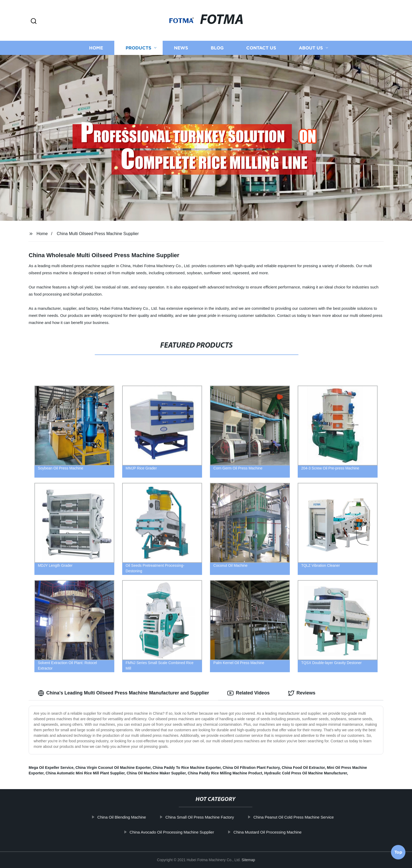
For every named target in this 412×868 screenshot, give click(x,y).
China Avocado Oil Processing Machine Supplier (182, 832)
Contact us (261, 48)
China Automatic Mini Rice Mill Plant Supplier (85, 773)
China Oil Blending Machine (132, 817)
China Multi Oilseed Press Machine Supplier (98, 234)
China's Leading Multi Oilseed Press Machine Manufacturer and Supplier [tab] (123, 693)
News (181, 48)
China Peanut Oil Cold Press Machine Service (304, 817)
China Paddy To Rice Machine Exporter (187, 768)
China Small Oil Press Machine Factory (210, 817)
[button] (34, 21)
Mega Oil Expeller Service (51, 768)
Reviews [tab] (302, 693)
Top (398, 854)
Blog (217, 48)
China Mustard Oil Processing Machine (278, 832)
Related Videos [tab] (248, 693)
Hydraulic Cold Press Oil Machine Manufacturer (305, 773)
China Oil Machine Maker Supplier (156, 773)
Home (96, 48)
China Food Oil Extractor (303, 768)
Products (138, 48)
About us (311, 48)
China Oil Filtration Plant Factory (251, 768)
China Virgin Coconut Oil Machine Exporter (113, 768)
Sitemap (248, 860)
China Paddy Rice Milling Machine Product (225, 773)
